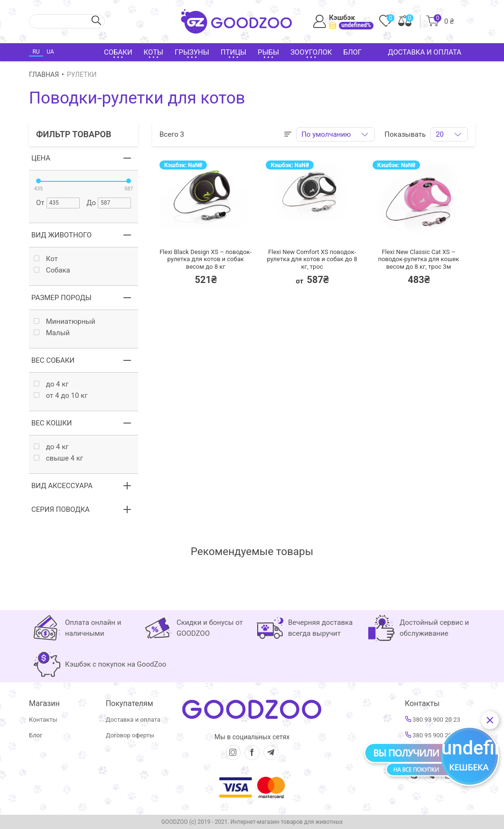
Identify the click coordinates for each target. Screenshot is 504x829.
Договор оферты (130, 735)
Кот (46, 259)
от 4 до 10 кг (61, 396)
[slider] (38, 181)
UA (50, 52)
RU (36, 52)
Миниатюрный (65, 322)
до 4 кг (51, 384)
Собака (52, 270)
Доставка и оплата (425, 52)
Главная (44, 75)
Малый (52, 333)
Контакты (43, 720)
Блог (352, 52)
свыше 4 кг (58, 458)
